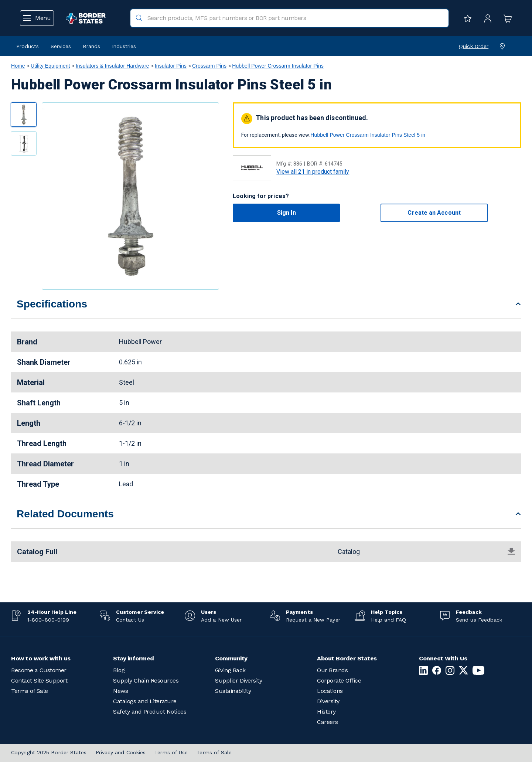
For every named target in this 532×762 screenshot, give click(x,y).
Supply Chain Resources (146, 681)
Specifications (52, 304)
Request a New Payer (313, 620)
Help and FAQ (388, 620)
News (120, 691)
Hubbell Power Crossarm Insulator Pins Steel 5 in (368, 135)
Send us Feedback (479, 620)
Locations (330, 691)
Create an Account (434, 213)
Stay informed (134, 658)
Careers (328, 722)
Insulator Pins (171, 66)
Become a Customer (39, 670)
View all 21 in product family (313, 172)
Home (18, 66)
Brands (91, 46)
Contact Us (130, 620)
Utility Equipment (50, 66)
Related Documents (65, 514)
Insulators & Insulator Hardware (112, 66)
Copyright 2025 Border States (49, 752)
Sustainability (233, 691)
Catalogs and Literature (145, 701)
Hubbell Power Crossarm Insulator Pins (278, 66)
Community (231, 658)
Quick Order (474, 46)
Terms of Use (171, 752)
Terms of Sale (30, 691)
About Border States (347, 658)
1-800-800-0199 (48, 620)
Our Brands (332, 670)
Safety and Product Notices (150, 712)
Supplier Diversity (238, 681)
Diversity (328, 701)
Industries (124, 46)
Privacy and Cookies (121, 752)
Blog (119, 670)
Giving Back (230, 670)
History (326, 712)
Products (28, 46)
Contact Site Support (39, 681)
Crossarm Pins (209, 66)
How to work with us (41, 658)
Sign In (287, 213)
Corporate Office (339, 681)
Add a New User (221, 620)
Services (61, 46)
